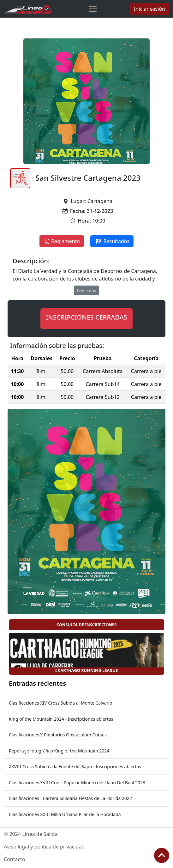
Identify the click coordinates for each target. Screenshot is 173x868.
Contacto (15, 859)
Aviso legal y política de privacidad (44, 847)
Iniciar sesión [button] (149, 9)
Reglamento (62, 241)
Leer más (86, 290)
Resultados (112, 241)
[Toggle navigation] (93, 9)
